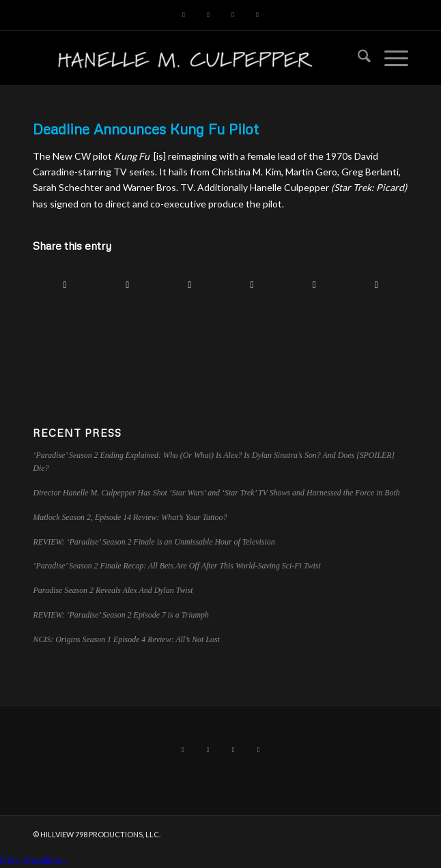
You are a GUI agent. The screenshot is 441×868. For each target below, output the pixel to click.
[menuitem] (357, 58)
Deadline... (46, 860)
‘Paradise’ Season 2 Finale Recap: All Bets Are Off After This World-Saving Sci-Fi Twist (176, 566)
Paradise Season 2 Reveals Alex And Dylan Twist (113, 590)
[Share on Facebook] (65, 285)
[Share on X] (128, 285)
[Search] (357, 58)
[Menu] (389, 58)
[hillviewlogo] (183, 58)
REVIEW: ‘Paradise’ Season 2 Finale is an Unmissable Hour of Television (154, 542)
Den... (12, 860)
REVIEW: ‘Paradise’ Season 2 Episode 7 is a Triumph (121, 615)
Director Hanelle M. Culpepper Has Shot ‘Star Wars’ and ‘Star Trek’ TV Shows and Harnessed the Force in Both (216, 493)
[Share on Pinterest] (190, 285)
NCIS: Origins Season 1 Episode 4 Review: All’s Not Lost (126, 639)
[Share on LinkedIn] (252, 285)
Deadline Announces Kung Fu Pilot (146, 129)
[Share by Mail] (376, 285)
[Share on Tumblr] (314, 285)
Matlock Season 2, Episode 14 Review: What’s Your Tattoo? (130, 517)
